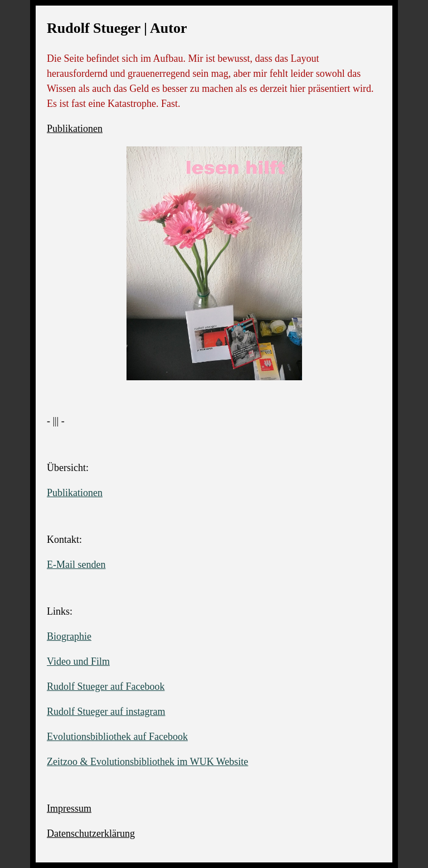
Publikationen (75, 129)
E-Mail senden (76, 565)
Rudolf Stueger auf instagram (106, 712)
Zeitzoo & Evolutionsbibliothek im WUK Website (147, 762)
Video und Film (78, 661)
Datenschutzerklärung (91, 833)
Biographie (69, 636)
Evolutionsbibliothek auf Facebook (117, 737)
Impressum (69, 808)
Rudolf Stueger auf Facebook (106, 686)
